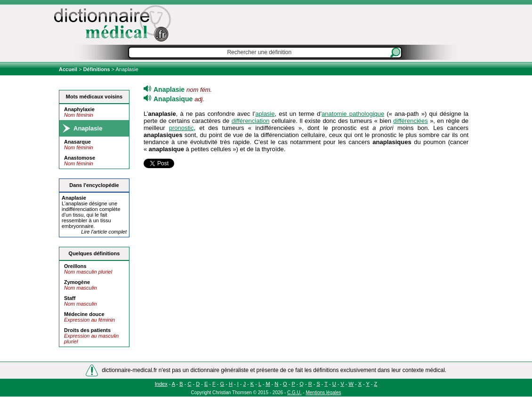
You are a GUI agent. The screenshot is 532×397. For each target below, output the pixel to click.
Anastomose (80, 158)
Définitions (97, 69)
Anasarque (77, 142)
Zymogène (77, 282)
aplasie (265, 114)
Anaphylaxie (79, 109)
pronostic (181, 128)
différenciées (410, 121)
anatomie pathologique (353, 114)
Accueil (69, 69)
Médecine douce (84, 314)
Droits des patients (87, 330)
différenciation (251, 121)
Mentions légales (323, 393)
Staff (70, 298)
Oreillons (75, 266)
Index (161, 384)
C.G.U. (294, 393)
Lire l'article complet (104, 232)
